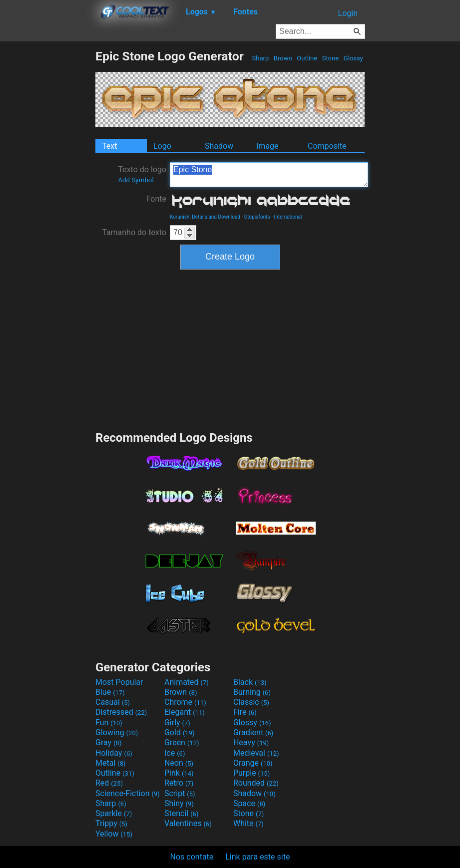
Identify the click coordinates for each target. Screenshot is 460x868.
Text (109, 146)
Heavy (251, 742)
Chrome (185, 702)
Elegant (185, 712)
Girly (177, 723)
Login (348, 13)
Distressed (121, 712)
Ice (175, 753)
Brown (283, 58)
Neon (179, 763)
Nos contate (192, 857)
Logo (162, 146)
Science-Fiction (128, 793)
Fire (245, 712)
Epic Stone (269, 175)
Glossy (353, 58)
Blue (110, 692)
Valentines (188, 823)
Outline (307, 58)
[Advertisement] (47, 199)
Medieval (256, 753)
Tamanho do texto (134, 232)
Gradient (253, 732)
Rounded (256, 783)
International (288, 217)
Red (109, 783)
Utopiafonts (257, 217)
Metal (111, 763)
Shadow (219, 146)
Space (249, 803)
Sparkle (114, 813)
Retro (179, 783)
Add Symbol (136, 180)
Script (180, 793)
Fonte (156, 199)
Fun (109, 723)
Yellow (114, 834)
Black (250, 682)
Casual (113, 702)
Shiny (179, 803)
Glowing (117, 732)
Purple (251, 773)
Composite (327, 146)
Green (182, 742)
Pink (179, 773)
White (248, 823)
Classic (251, 702)
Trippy (111, 823)
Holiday (114, 753)
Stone (331, 58)
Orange (253, 763)
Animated (187, 682)
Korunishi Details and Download (205, 217)
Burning (252, 692)
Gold (180, 732)
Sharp (260, 58)
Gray (108, 742)
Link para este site (257, 857)
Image (267, 146)
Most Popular (119, 682)
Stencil (181, 813)
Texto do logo (142, 174)
